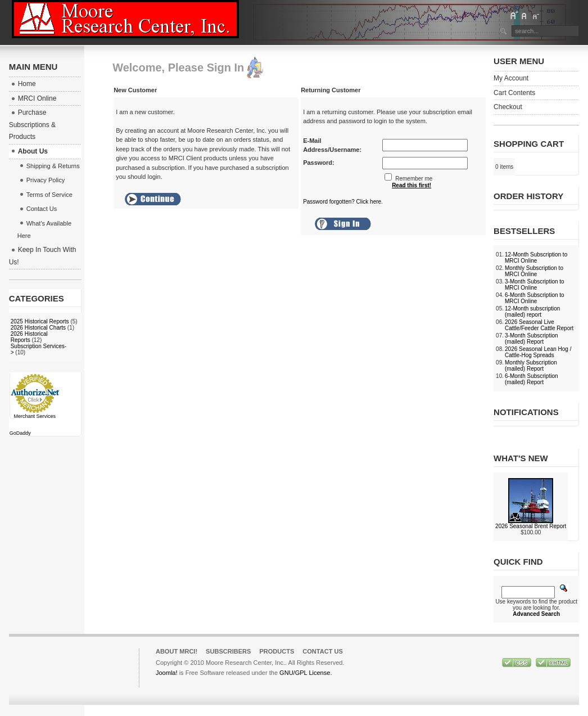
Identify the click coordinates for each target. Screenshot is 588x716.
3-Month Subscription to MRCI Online (535, 285)
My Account (511, 78)
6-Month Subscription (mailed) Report (532, 379)
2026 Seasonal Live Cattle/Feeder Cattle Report (539, 325)
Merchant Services (35, 416)
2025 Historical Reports (40, 321)
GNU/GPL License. (306, 673)
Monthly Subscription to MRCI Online (534, 271)
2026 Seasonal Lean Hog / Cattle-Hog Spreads (538, 352)
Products (277, 651)
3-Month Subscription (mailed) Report (532, 339)
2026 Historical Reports (29, 337)
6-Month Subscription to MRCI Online (535, 298)
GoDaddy (20, 433)
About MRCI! (177, 651)
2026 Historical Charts (38, 328)
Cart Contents (514, 93)
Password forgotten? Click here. (343, 202)
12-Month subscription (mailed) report (532, 312)
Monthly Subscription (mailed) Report (531, 366)
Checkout (508, 107)
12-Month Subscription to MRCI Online (536, 258)
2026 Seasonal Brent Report (531, 526)
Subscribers (228, 651)
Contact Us (323, 651)
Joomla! (167, 673)
